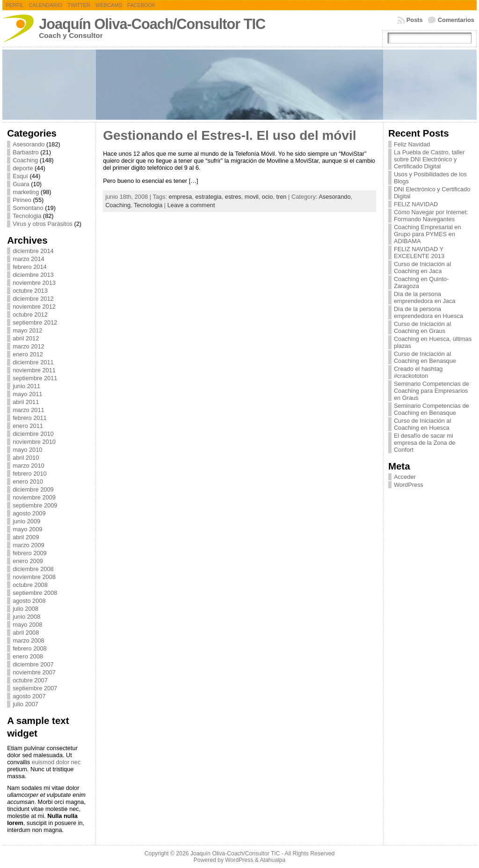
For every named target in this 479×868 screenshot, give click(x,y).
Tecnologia (27, 216)
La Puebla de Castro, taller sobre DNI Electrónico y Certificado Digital (429, 159)
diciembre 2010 (33, 434)
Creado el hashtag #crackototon (418, 372)
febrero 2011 (30, 418)
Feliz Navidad (412, 144)
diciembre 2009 (33, 489)
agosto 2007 (29, 696)
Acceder (405, 477)
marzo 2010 (29, 466)
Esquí (20, 176)
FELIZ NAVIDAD (416, 204)
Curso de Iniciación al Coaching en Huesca (422, 424)
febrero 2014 (30, 267)
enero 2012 (28, 354)
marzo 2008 (29, 640)
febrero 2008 (30, 648)
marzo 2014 (29, 259)
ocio (267, 197)
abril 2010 (26, 458)
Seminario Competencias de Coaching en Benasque (432, 409)
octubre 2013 (30, 291)
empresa (181, 197)
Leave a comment (191, 205)
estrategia (208, 197)
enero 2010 (28, 481)
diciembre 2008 (33, 569)
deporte (23, 168)
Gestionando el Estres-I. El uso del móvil (229, 135)
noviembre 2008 (34, 577)
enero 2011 (28, 426)
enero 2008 (28, 656)
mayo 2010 (27, 450)
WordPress (409, 485)
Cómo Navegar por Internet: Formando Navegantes (431, 216)
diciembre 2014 (33, 251)
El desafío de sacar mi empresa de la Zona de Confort (425, 443)
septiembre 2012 (35, 322)
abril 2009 (26, 537)
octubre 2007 (30, 680)
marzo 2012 (29, 346)
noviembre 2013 (34, 283)
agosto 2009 (29, 513)
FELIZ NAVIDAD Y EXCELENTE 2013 (419, 253)
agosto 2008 (29, 601)
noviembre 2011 (34, 370)
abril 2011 (26, 402)
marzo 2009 (29, 545)
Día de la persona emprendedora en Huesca (428, 312)
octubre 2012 (30, 315)
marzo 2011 (29, 410)
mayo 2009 (27, 529)
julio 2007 (25, 704)
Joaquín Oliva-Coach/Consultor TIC (152, 24)
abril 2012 (26, 338)
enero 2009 (28, 561)
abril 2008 (26, 633)
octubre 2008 (30, 585)
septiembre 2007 (35, 688)
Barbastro (25, 152)
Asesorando (29, 144)
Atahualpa (272, 860)
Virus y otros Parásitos (43, 224)
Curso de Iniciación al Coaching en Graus (422, 327)
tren (281, 197)
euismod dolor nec (56, 762)
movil (252, 197)
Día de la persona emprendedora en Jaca (425, 297)
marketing (26, 192)
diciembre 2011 (33, 362)
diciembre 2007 (33, 664)
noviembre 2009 (34, 497)
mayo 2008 (27, 625)
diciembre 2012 (33, 299)
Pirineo (22, 200)
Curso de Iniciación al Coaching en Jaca (422, 268)
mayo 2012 (27, 330)
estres (233, 197)
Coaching (25, 160)
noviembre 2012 (34, 307)
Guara (21, 184)
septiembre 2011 (35, 378)
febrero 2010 (30, 474)
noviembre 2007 (34, 672)
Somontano (28, 208)
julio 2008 (25, 609)
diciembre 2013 (33, 275)
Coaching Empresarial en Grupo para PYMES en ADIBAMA (428, 234)
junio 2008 (26, 617)
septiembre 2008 (35, 593)
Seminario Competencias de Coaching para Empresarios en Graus (432, 391)
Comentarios (456, 20)
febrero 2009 (30, 553)
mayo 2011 (27, 394)
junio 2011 (26, 386)
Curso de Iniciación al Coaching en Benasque (425, 357)
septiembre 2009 (35, 505)
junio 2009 (26, 521)
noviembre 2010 (34, 442)
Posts (415, 20)
